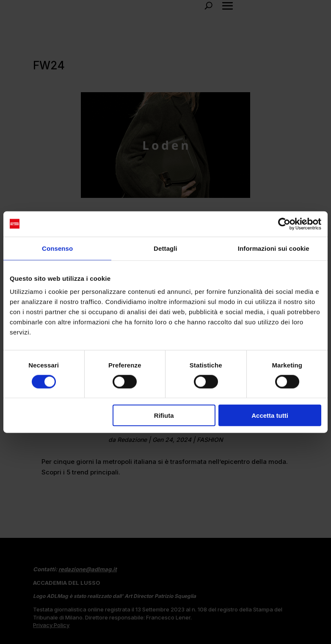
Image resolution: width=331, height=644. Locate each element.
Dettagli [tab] (165, 248)
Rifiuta (164, 415)
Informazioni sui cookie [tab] (274, 248)
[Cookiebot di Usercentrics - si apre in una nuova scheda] (284, 224)
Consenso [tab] (57, 248)
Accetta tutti (270, 415)
